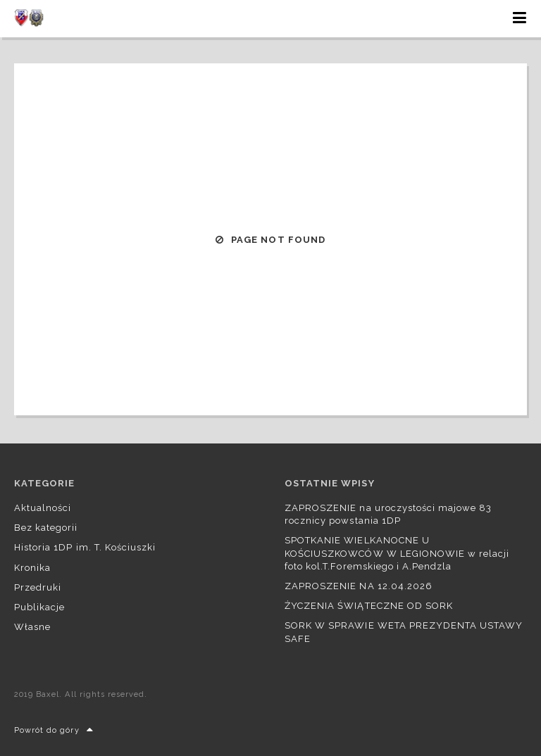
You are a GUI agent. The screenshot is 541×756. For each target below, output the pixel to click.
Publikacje (39, 607)
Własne (32, 627)
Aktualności (43, 508)
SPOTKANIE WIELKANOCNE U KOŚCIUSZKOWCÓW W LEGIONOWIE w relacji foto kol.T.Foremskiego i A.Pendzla (397, 553)
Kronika (32, 568)
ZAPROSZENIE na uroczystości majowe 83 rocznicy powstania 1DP (388, 514)
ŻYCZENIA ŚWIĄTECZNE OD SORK (369, 606)
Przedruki (38, 587)
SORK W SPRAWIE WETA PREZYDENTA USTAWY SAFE (404, 632)
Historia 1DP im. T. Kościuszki (85, 547)
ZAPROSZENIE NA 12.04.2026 (359, 586)
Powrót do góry (54, 730)
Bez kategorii (46, 528)
